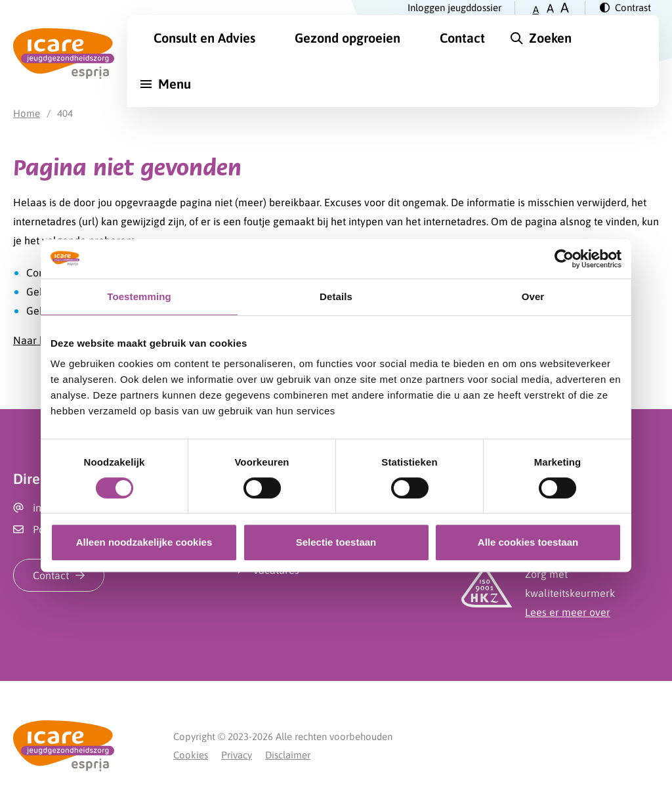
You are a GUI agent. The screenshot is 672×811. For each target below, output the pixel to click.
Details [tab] (336, 296)
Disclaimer (288, 755)
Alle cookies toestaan (528, 542)
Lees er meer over (568, 612)
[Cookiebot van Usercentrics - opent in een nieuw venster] (564, 259)
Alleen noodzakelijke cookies (144, 542)
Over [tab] (533, 296)
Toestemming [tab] (139, 296)
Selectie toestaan (336, 542)
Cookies (191, 755)
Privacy (237, 755)
